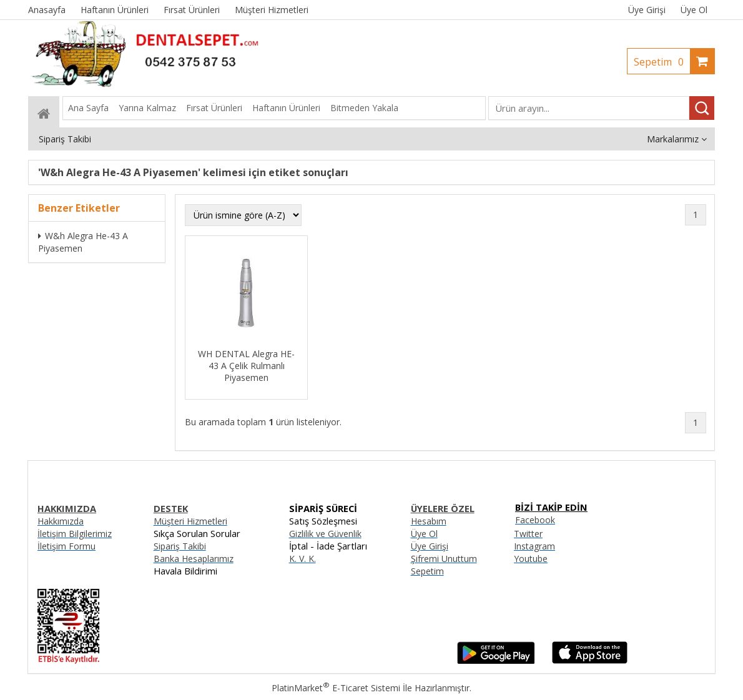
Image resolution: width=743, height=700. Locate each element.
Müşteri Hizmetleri (190, 521)
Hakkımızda (61, 521)
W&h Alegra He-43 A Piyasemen (83, 242)
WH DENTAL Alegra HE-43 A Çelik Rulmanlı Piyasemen (246, 366)
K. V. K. (303, 559)
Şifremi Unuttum (444, 559)
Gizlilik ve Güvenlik (325, 534)
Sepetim (662, 62)
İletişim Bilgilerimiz (75, 534)
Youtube (531, 559)
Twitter (528, 534)
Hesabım (429, 521)
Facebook (535, 520)
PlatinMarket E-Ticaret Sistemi (336, 688)
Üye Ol (694, 10)
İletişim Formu (66, 546)
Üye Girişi (647, 10)
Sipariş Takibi (180, 546)
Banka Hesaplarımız (194, 559)
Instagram (534, 546)
